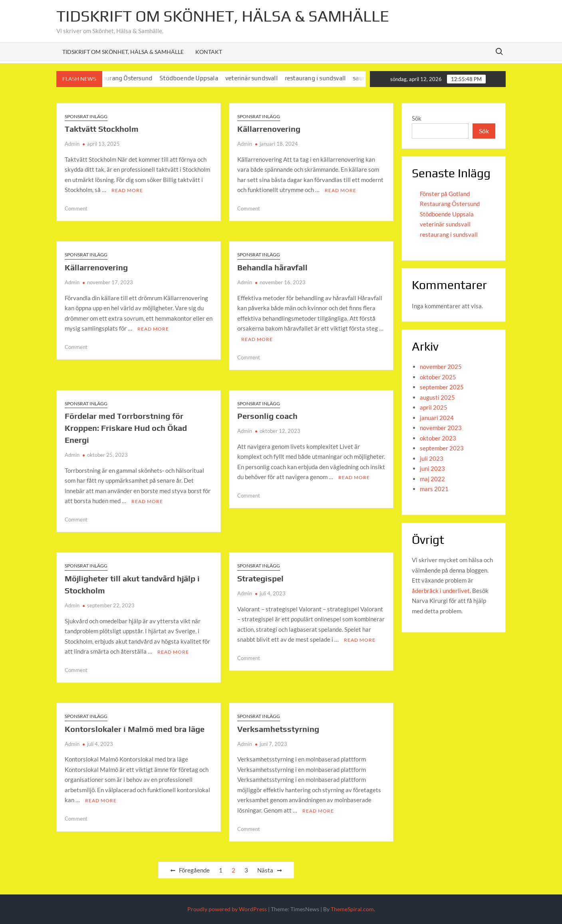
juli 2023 (432, 458)
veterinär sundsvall (259, 78)
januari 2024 (437, 418)
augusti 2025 (437, 397)
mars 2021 (434, 489)
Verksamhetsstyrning (278, 729)
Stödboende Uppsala (196, 78)
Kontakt (209, 52)
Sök (417, 118)
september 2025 (442, 387)
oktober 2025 (438, 377)
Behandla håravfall (272, 267)
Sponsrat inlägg (86, 116)
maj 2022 (432, 479)
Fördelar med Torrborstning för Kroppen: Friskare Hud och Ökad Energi (126, 428)
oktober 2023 (438, 438)
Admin (72, 144)
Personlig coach (267, 416)
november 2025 (441, 367)
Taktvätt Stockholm (102, 129)
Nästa (265, 870)
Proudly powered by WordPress (227, 909)
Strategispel (260, 578)
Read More (127, 190)
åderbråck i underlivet (441, 591)
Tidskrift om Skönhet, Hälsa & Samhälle (223, 16)
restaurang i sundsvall (322, 78)
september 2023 (442, 448)
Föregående (194, 870)
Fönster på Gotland (445, 194)
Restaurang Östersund (128, 78)
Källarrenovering (269, 129)
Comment (76, 208)
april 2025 (434, 407)
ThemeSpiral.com (352, 909)
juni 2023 (432, 468)
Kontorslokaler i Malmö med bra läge (135, 729)
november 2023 (441, 428)
